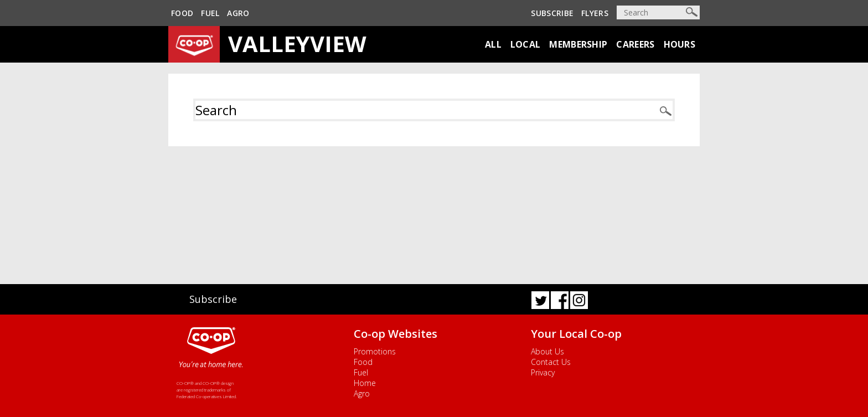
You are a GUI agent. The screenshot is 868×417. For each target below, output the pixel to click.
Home (365, 383)
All (493, 44)
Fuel (210, 13)
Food (182, 13)
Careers (635, 44)
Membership (578, 44)
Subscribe (552, 13)
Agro (238, 13)
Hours (680, 44)
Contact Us (551, 362)
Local (526, 44)
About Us (547, 351)
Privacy (543, 372)
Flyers (595, 13)
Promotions (375, 351)
